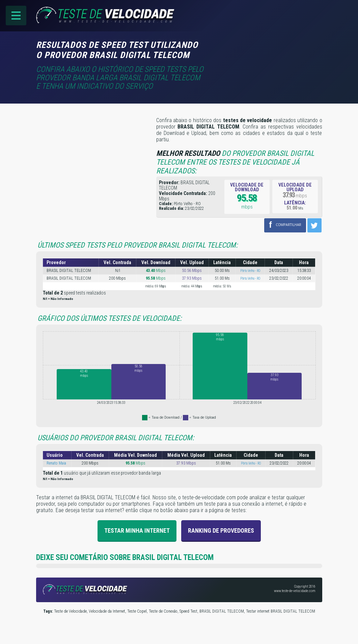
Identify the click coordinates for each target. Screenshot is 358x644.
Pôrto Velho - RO (250, 271)
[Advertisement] (266, 50)
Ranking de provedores (221, 530)
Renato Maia (56, 463)
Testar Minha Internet (137, 530)
